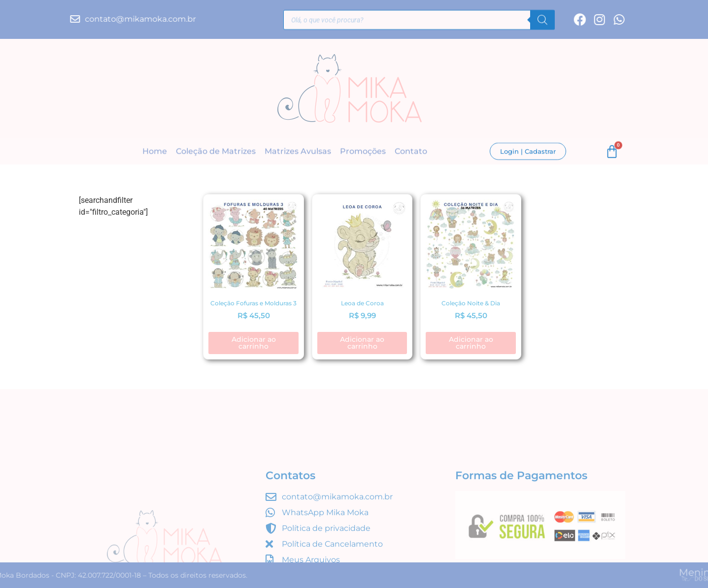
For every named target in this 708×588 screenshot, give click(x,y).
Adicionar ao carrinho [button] (254, 343)
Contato (411, 152)
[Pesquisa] (542, 22)
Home (155, 152)
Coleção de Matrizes (216, 152)
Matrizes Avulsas (298, 152)
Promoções (363, 152)
